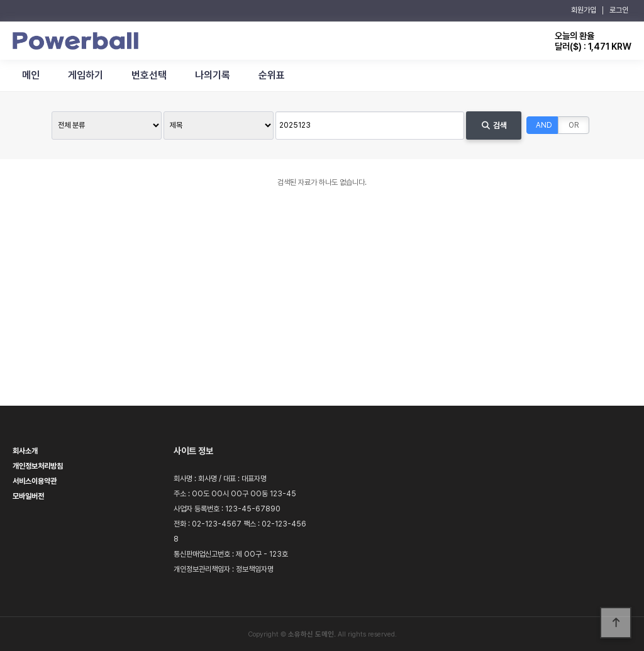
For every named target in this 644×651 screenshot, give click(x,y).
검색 (493, 125)
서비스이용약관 (35, 481)
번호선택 (149, 75)
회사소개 (25, 451)
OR (574, 125)
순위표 (272, 75)
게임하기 (86, 75)
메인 (31, 75)
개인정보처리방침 (38, 466)
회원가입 (584, 10)
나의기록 (213, 75)
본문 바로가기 (0, 0)
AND (544, 125)
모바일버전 (28, 496)
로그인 (619, 10)
